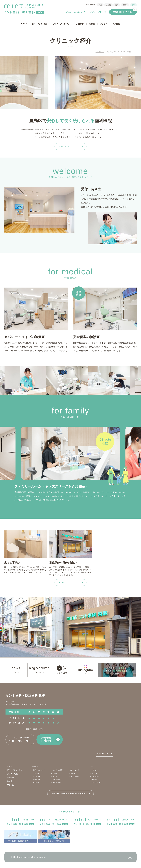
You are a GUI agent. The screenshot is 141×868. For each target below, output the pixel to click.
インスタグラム (97, 783)
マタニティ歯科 (74, 776)
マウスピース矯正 (57, 770)
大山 (100, 5)
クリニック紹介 (13, 774)
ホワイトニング (74, 770)
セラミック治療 (56, 783)
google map (103, 753)
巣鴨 (133, 5)
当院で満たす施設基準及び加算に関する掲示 (69, 794)
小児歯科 (36, 783)
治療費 (92, 24)
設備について (64, 146)
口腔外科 (72, 773)
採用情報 (116, 24)
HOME (24, 24)
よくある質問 (62, 673)
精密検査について (39, 770)
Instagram (85, 670)
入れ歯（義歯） (56, 779)
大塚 (117, 5)
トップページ (100, 52)
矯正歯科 (54, 773)
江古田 (125, 5)
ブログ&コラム (39, 672)
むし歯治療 (37, 776)
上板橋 (108, 5)
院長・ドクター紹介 (40, 24)
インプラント (55, 776)
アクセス (104, 24)
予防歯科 (36, 773)
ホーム (10, 766)
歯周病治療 (37, 779)
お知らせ (16, 672)
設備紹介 (10, 778)
